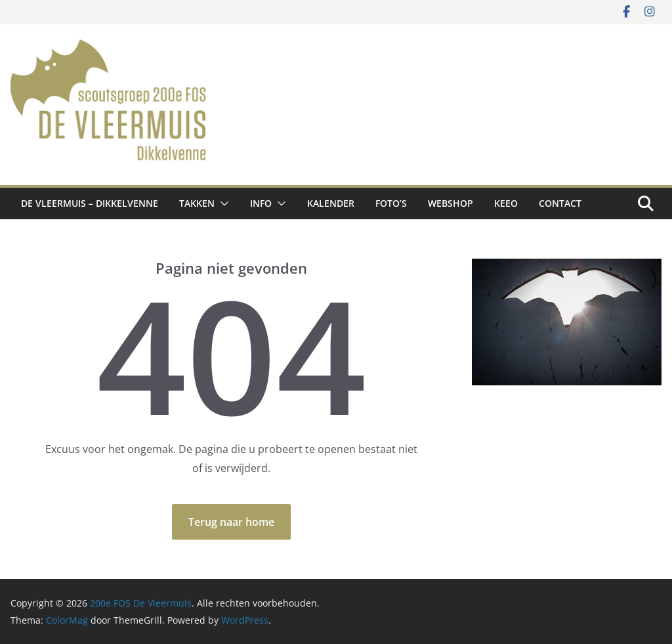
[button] (222, 204)
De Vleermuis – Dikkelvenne (90, 203)
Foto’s (391, 203)
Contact (560, 203)
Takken (197, 203)
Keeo (506, 203)
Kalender (331, 203)
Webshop (451, 203)
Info (261, 203)
